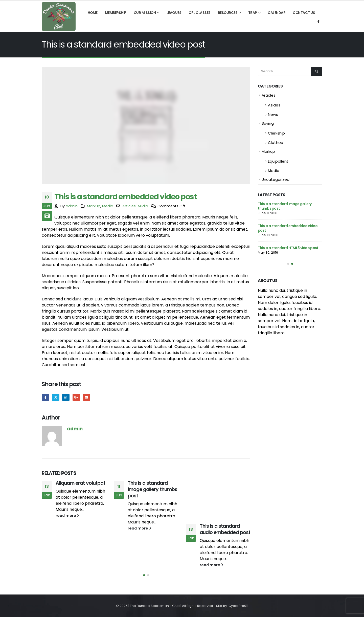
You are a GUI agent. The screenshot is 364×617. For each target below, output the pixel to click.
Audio (143, 206)
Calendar (277, 13)
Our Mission (145, 13)
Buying (268, 123)
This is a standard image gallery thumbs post (152, 489)
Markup (94, 206)
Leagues (174, 13)
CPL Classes (200, 13)
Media (108, 206)
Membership (116, 13)
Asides (274, 105)
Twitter (56, 397)
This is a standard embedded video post (288, 228)
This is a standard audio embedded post (225, 529)
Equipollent (278, 161)
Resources (228, 13)
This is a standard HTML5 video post (288, 248)
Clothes (275, 142)
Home (93, 13)
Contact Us (304, 13)
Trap (253, 13)
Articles (129, 206)
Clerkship (276, 133)
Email (86, 397)
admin (72, 206)
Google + (76, 397)
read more (67, 516)
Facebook (45, 397)
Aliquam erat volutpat (80, 483)
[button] (144, 575)
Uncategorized (276, 179)
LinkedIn (66, 397)
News (273, 114)
